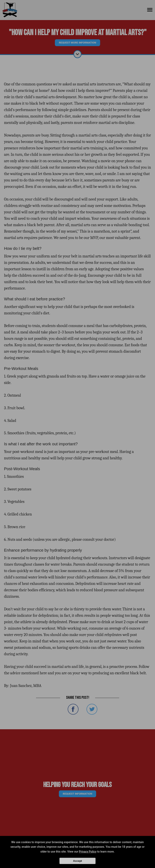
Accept (77, 861)
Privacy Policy (88, 852)
